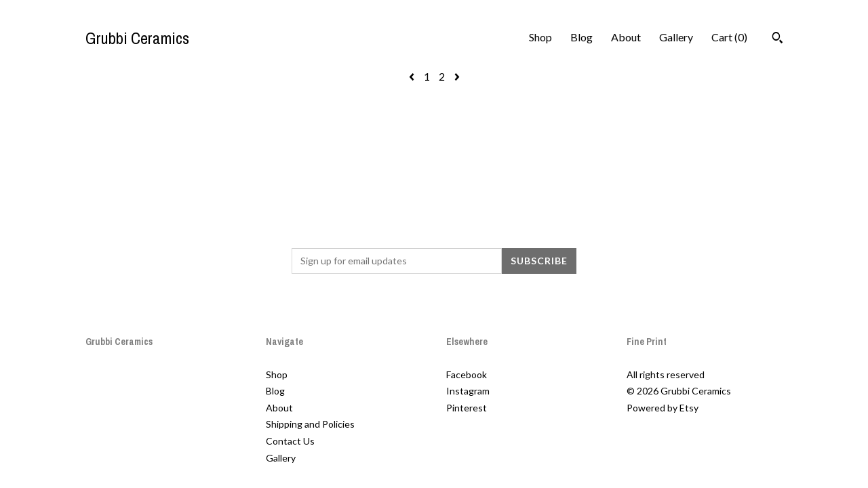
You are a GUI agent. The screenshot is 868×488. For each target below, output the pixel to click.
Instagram (468, 391)
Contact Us (290, 441)
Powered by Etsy (663, 408)
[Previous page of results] (413, 76)
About (626, 37)
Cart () (729, 37)
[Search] (777, 39)
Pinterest (467, 408)
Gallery (676, 37)
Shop (540, 37)
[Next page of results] (457, 76)
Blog (581, 37)
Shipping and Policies (310, 424)
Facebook (467, 374)
